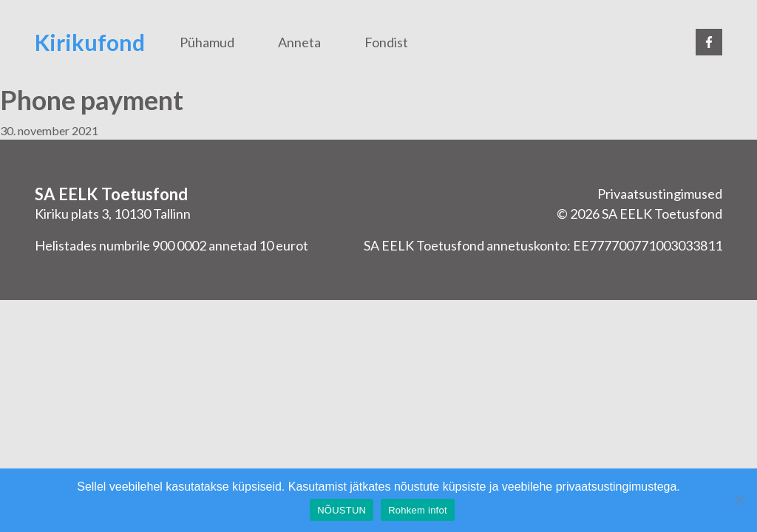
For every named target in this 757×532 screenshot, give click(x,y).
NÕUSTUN (342, 510)
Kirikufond (90, 42)
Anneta (299, 42)
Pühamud (207, 42)
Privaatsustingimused (660, 194)
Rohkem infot (418, 510)
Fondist (386, 42)
